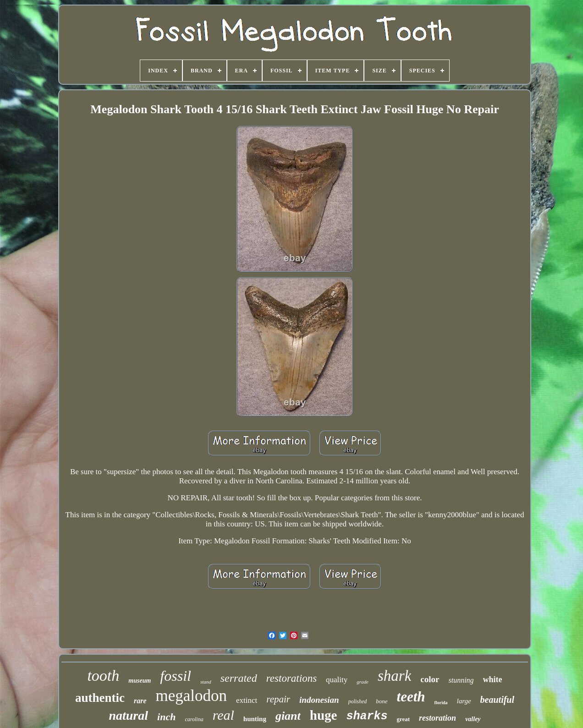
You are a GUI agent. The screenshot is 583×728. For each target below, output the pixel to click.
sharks (367, 716)
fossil (176, 676)
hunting (255, 719)
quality (337, 680)
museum (140, 681)
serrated (239, 678)
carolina (194, 719)
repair (278, 699)
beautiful (497, 700)
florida (441, 703)
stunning (461, 680)
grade (363, 682)
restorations (291, 678)
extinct (247, 700)
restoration (437, 718)
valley (473, 719)
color (430, 679)
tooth (103, 676)
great (403, 719)
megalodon (192, 696)
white (493, 679)
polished (358, 701)
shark (394, 676)
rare (140, 701)
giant (288, 716)
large (464, 701)
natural (128, 715)
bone (382, 701)
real (223, 715)
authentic (100, 698)
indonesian (319, 700)
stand (206, 682)
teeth (411, 697)
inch (166, 717)
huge (324, 715)
